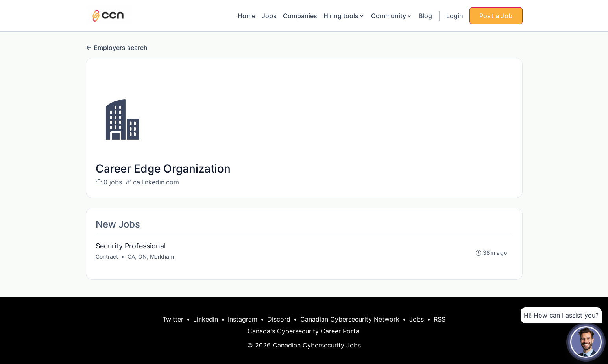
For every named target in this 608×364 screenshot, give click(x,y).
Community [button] (392, 16)
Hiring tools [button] (344, 16)
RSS (440, 319)
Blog (425, 16)
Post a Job (496, 16)
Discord (279, 319)
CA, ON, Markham (151, 256)
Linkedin (206, 319)
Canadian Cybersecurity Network (350, 319)
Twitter (173, 319)
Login (455, 16)
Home (247, 16)
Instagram (243, 319)
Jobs (269, 16)
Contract (107, 256)
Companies (300, 16)
